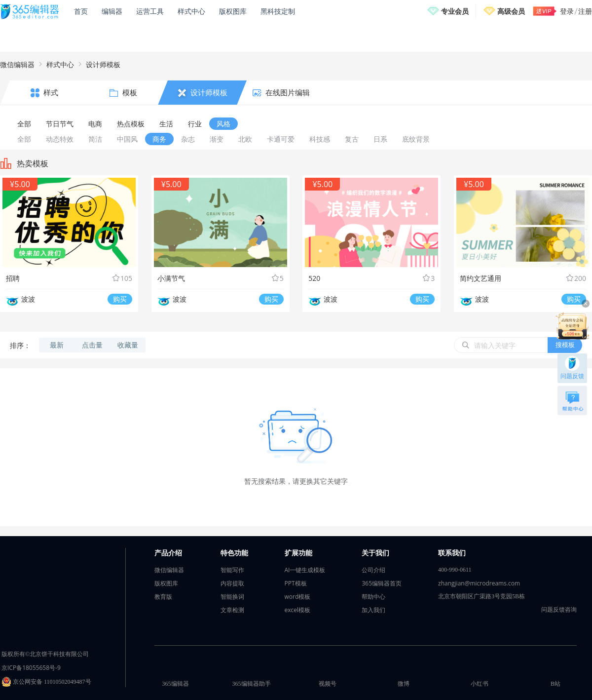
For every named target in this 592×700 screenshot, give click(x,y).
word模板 (298, 597)
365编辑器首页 (382, 583)
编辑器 (112, 11)
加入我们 (373, 610)
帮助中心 (373, 597)
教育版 (163, 597)
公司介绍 (373, 570)
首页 (81, 11)
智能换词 (232, 597)
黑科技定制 (278, 11)
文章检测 (232, 610)
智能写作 (232, 570)
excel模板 (298, 610)
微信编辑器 (17, 64)
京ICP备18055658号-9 (31, 668)
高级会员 (511, 11)
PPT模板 (296, 583)
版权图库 (233, 11)
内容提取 (232, 583)
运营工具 (150, 11)
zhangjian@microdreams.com (479, 583)
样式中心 (191, 11)
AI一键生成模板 (305, 570)
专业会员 (455, 11)
